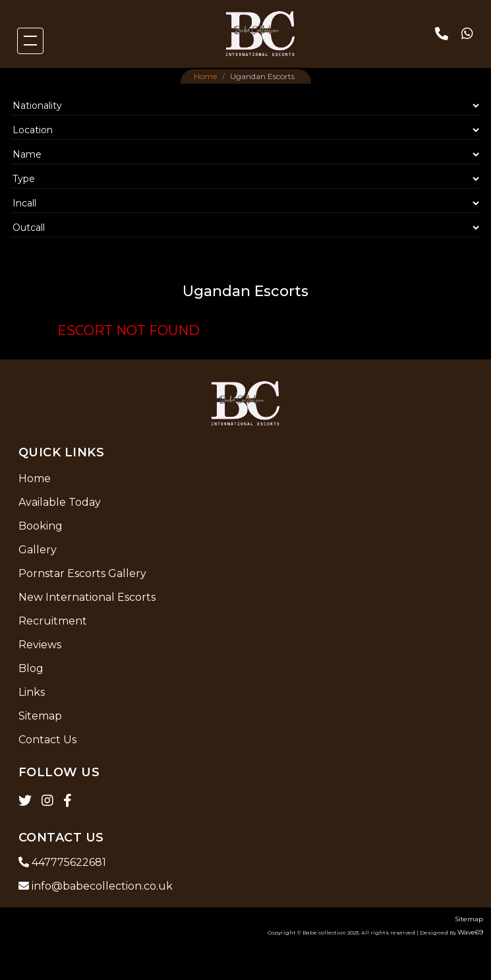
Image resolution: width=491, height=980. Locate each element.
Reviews (40, 645)
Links (32, 692)
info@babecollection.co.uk (96, 886)
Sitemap (40, 716)
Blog (31, 668)
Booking (41, 526)
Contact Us (47, 740)
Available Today (60, 502)
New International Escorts (87, 597)
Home (205, 76)
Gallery (38, 550)
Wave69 (470, 932)
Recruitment (53, 621)
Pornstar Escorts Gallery (82, 573)
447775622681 (62, 862)
